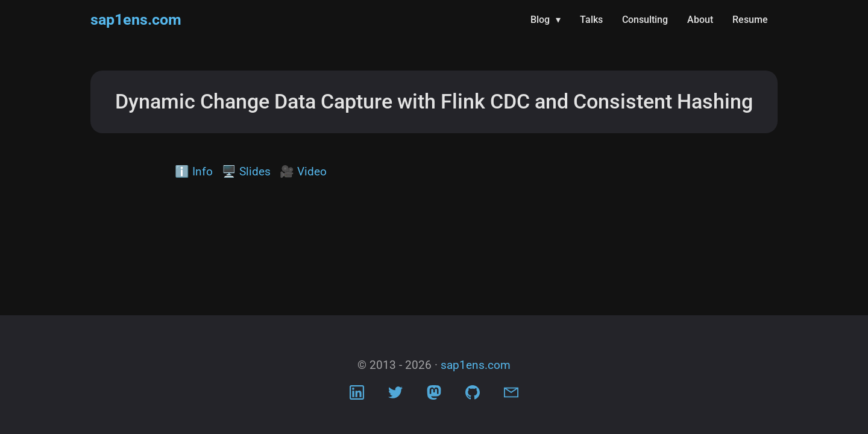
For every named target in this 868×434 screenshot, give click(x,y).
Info (203, 171)
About (700, 20)
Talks (591, 20)
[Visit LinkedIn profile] (357, 395)
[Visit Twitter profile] (395, 395)
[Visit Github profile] (473, 395)
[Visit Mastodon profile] (434, 395)
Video (312, 171)
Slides (255, 171)
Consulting (645, 20)
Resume (750, 20)
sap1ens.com (136, 20)
